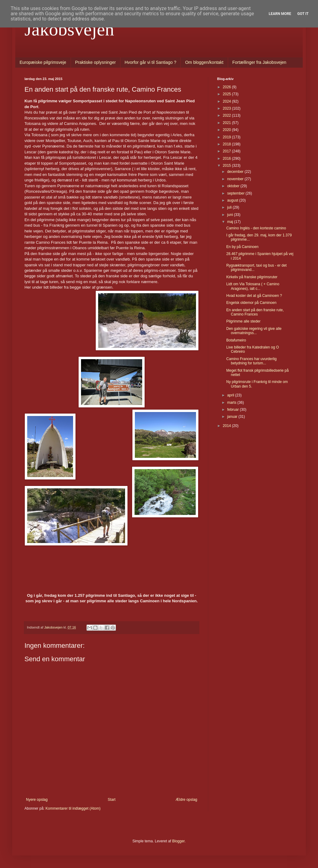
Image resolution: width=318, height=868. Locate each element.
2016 (227, 159)
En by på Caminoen (242, 247)
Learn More (280, 14)
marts (232, 403)
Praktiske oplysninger (96, 62)
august (233, 200)
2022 (227, 115)
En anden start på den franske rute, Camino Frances (255, 312)
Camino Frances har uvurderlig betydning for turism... (251, 361)
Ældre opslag (186, 800)
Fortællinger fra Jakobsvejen (259, 62)
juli (230, 207)
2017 (227, 151)
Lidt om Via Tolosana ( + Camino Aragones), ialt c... (253, 286)
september (236, 193)
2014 (227, 426)
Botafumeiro (236, 340)
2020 (227, 130)
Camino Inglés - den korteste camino (256, 228)
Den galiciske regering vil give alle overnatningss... (254, 331)
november (236, 179)
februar (233, 410)
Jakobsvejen (69, 29)
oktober (234, 186)
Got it (303, 14)
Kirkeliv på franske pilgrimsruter (252, 277)
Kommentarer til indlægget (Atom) (73, 808)
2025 (227, 94)
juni (231, 215)
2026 (227, 87)
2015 (227, 166)
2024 (227, 101)
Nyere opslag (37, 800)
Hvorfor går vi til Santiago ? (151, 62)
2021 (227, 123)
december (236, 172)
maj (231, 222)
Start (111, 800)
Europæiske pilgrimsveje (43, 62)
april (231, 395)
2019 (227, 137)
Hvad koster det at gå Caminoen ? (254, 296)
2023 (227, 108)
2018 (227, 144)
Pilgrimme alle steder (243, 321)
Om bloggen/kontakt (204, 62)
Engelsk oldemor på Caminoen (251, 303)
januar (233, 417)
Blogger (178, 841)
